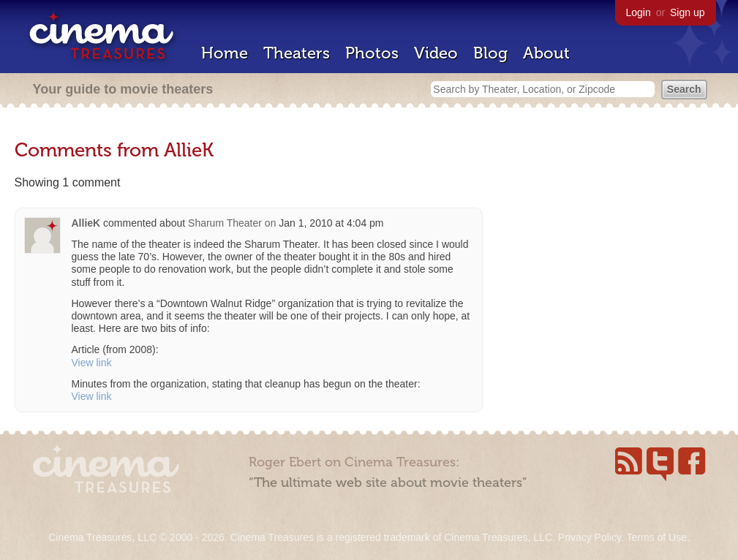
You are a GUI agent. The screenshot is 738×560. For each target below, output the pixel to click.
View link (92, 363)
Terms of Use (656, 537)
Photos (372, 53)
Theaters (297, 53)
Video (436, 53)
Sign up (687, 12)
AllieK (86, 223)
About (546, 53)
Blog (490, 53)
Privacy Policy (590, 537)
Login (639, 12)
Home (225, 53)
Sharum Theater (225, 223)
